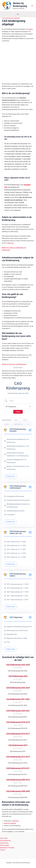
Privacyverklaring (5, 841)
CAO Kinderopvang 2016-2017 (18, 734)
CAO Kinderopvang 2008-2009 (18, 791)
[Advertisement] (18, 62)
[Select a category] (18, 407)
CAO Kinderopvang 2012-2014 (18, 757)
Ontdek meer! (10, 476)
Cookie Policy (4, 843)
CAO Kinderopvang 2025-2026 (18, 665)
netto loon (11, 243)
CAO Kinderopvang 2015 (18, 745)
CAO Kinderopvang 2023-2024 (18, 688)
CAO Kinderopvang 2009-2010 (18, 780)
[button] (18, 14)
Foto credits (4, 838)
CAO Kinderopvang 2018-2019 (18, 722)
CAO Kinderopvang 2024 (18, 676)
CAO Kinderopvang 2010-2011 (18, 768)
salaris (31, 29)
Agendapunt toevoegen (7, 848)
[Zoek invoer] (20, 401)
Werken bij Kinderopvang (20, 5)
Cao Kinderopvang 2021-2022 (18, 699)
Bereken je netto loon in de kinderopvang (14, 364)
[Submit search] (18, 412)
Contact (2, 850)
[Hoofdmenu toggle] (32, 6)
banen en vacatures (10, 823)
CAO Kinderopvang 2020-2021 (18, 711)
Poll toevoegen (5, 845)
